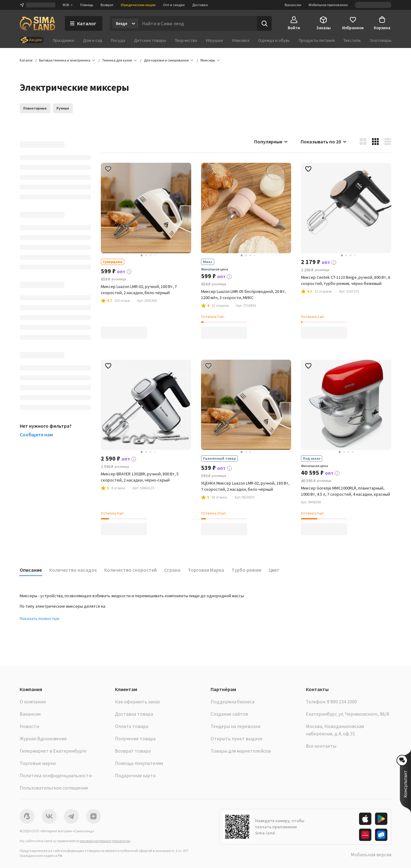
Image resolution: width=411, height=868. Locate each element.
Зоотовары (381, 40)
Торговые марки (38, 763)
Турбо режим (246, 570)
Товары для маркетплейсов (241, 751)
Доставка (200, 5)
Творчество (186, 40)
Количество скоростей (130, 570)
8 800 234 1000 (342, 702)
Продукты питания (317, 40)
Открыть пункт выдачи (236, 738)
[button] (208, 60)
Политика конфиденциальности (56, 775)
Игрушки (214, 40)
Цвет (274, 570)
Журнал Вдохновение (43, 738)
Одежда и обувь (274, 40)
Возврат (107, 5)
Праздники (63, 40)
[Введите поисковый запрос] (198, 23)
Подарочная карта (135, 775)
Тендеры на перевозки (235, 726)
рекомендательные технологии (105, 841)
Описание (31, 570)
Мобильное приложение (328, 5)
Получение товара (135, 738)
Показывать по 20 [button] (324, 142)
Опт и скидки (174, 5)
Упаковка (241, 40)
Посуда (118, 40)
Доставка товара (134, 714)
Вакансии (293, 5)
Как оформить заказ (137, 702)
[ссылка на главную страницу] (37, 23)
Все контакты (321, 746)
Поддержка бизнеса (233, 702)
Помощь (87, 5)
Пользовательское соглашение (54, 788)
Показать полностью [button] (40, 618)
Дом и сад (93, 40)
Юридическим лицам (138, 5)
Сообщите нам (36, 434)
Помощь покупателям (139, 763)
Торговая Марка (206, 570)
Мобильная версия (371, 854)
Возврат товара (133, 751)
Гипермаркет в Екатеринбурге (53, 751)
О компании (33, 702)
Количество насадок (73, 570)
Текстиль (352, 40)
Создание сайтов (229, 714)
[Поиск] (264, 23)
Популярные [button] (271, 142)
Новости (29, 726)
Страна (172, 570)
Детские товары (150, 40)
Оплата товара (132, 726)
